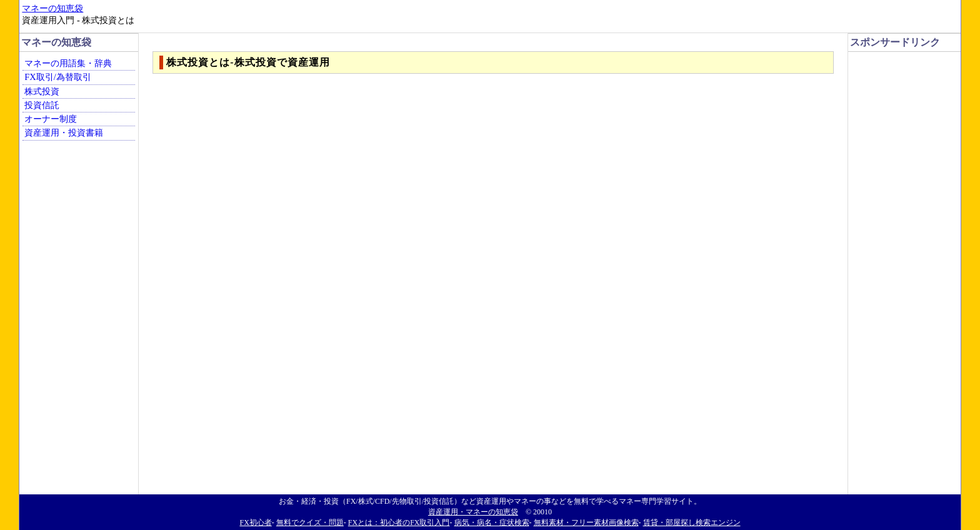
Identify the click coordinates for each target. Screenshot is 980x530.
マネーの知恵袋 (52, 8)
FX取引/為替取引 (57, 77)
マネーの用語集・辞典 (68, 63)
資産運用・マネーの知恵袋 (473, 512)
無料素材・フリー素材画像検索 (586, 522)
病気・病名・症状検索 (492, 522)
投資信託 (42, 105)
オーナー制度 (51, 119)
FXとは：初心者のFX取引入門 (399, 522)
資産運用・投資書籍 (64, 132)
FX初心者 (255, 522)
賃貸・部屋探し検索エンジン (692, 522)
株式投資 (42, 91)
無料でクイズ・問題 (310, 522)
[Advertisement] (901, 85)
